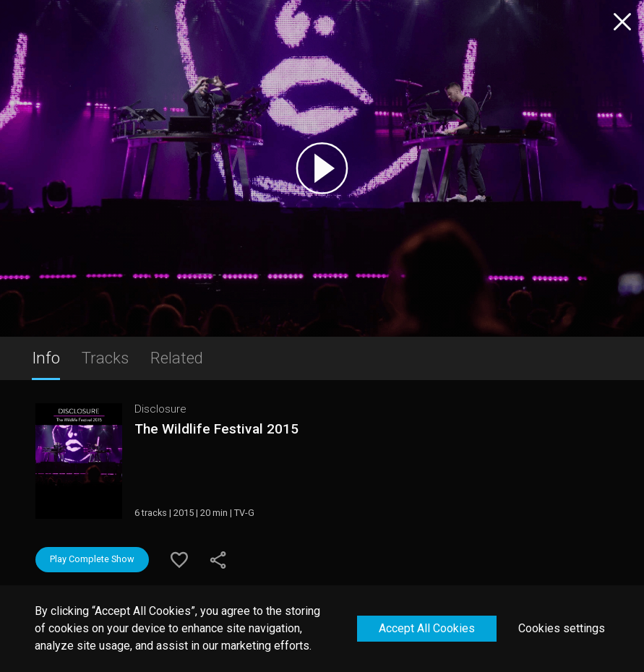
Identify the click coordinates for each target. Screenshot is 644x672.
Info (46, 358)
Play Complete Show (92, 559)
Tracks (105, 358)
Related (177, 358)
